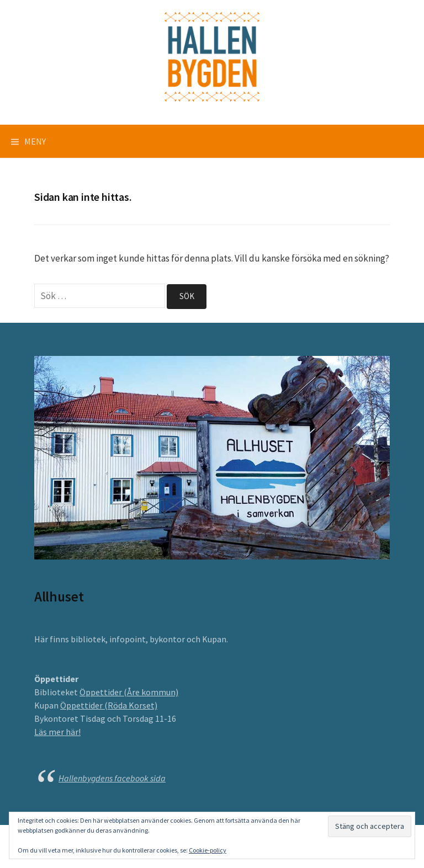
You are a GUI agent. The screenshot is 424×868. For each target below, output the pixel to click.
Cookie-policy (208, 850)
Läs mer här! (57, 732)
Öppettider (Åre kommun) (129, 692)
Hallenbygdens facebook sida (112, 778)
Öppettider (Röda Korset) (109, 705)
